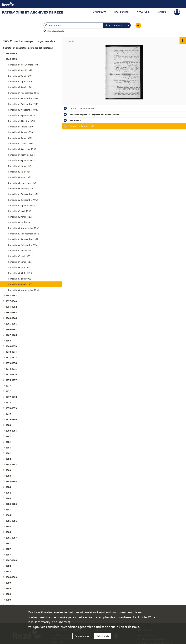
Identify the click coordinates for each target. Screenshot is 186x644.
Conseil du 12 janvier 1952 (21, 205)
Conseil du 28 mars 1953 (20, 250)
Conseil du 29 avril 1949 (20, 70)
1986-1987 (11, 538)
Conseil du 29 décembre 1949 (23, 110)
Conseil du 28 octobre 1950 (22, 149)
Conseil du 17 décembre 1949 (23, 104)
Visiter (162, 12)
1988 (8, 566)
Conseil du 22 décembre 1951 (23, 200)
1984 (8, 487)
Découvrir (143, 12)
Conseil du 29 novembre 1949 (23, 98)
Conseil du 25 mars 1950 (20, 132)
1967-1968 (11, 335)
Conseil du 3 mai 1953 (19, 256)
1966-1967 (11, 329)
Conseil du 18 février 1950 (21, 121)
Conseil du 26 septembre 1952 (24, 228)
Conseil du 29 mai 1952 (20, 217)
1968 (8, 341)
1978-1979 (11, 408)
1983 (8, 470)
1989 (8, 583)
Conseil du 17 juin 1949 (20, 81)
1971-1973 (11, 357)
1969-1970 (11, 346)
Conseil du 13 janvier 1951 (21, 155)
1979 (8, 414)
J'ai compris (103, 636)
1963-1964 (11, 318)
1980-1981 (11, 431)
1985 (8, 509)
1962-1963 (11, 312)
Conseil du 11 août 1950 (20, 143)
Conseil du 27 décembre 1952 (23, 245)
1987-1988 (11, 560)
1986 (8, 526)
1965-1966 (11, 324)
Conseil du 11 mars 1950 (20, 126)
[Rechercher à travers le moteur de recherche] (75, 25)
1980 (8, 425)
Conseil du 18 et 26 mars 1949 (23, 65)
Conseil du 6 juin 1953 (19, 267)
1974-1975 (11, 369)
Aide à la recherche (56, 31)
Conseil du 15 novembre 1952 (23, 239)
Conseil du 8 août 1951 (20, 177)
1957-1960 (11, 301)
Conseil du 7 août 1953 (20, 279)
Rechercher (122, 12)
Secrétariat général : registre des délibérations (28, 48)
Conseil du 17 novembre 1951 (23, 194)
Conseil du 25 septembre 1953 (24, 290)
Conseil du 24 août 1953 (20, 284)
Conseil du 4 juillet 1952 (20, 222)
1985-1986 (11, 521)
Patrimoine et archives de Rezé (33, 12)
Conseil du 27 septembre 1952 (24, 233)
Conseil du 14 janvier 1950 (21, 115)
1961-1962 (11, 307)
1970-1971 (11, 352)
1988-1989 (11, 577)
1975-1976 (11, 374)
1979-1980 (11, 419)
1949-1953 (11, 59)
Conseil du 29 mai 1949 (20, 76)
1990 (8, 600)
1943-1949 (11, 53)
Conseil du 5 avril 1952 (20, 211)
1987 (8, 543)
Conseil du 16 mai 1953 (20, 262)
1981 (8, 436)
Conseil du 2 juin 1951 (19, 172)
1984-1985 (11, 504)
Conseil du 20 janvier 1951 (21, 160)
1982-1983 (11, 464)
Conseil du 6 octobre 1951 (21, 188)
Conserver (100, 12)
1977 (8, 386)
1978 (8, 402)
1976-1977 (11, 380)
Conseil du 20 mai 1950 (20, 138)
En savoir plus (82, 636)
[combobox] (117, 25)
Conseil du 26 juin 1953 (20, 273)
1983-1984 (11, 481)
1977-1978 (11, 397)
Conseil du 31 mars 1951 (20, 166)
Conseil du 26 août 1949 (20, 87)
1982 (8, 453)
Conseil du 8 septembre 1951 (23, 183)
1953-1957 (11, 295)
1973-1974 (11, 363)
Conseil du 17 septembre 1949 (24, 93)
